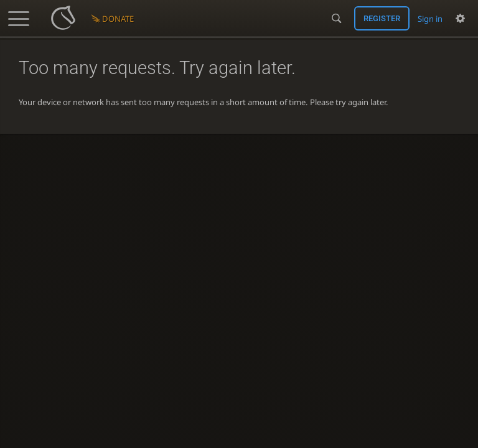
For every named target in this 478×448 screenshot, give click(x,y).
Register (382, 18)
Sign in (430, 19)
